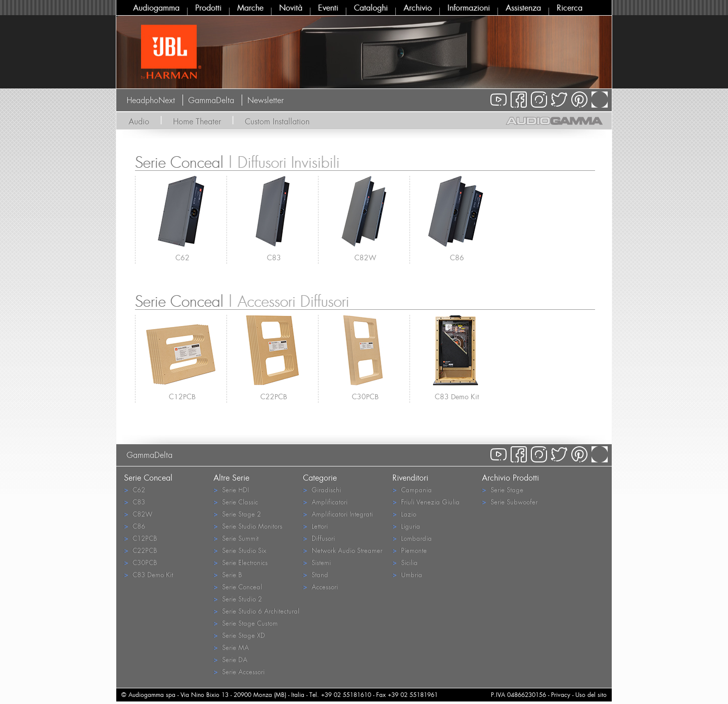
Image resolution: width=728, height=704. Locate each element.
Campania (412, 489)
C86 (457, 257)
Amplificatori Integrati (338, 514)
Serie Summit (236, 538)
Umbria (407, 574)
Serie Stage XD (239, 635)
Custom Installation (277, 121)
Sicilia (405, 562)
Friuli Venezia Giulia (426, 502)
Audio (139, 121)
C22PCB (274, 396)
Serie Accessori (239, 671)
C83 (274, 257)
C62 (183, 257)
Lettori (315, 526)
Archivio (418, 8)
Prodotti (208, 8)
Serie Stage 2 (237, 514)
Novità (291, 8)
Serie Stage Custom (245, 623)
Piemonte (409, 550)
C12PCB (182, 396)
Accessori (320, 586)
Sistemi (317, 562)
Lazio (404, 514)
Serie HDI (231, 489)
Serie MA (231, 647)
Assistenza (523, 8)
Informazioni (469, 8)
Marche (250, 8)
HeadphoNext (151, 100)
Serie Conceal (238, 586)
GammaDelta (211, 100)
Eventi (328, 8)
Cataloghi (371, 8)
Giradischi (322, 489)
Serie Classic (236, 502)
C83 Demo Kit (457, 396)
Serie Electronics (240, 562)
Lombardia (412, 538)
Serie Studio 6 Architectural (256, 611)
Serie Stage (503, 489)
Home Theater (197, 121)
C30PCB (365, 396)
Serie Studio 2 (238, 599)
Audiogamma (156, 8)
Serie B (227, 574)
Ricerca (570, 8)
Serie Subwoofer (510, 502)
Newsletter (265, 100)
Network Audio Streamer (343, 550)
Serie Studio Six (240, 550)
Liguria (406, 526)
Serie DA (230, 659)
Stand (315, 574)
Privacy (561, 695)
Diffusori (319, 538)
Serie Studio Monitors (248, 526)
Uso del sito (591, 695)
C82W (365, 257)
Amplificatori (325, 502)
